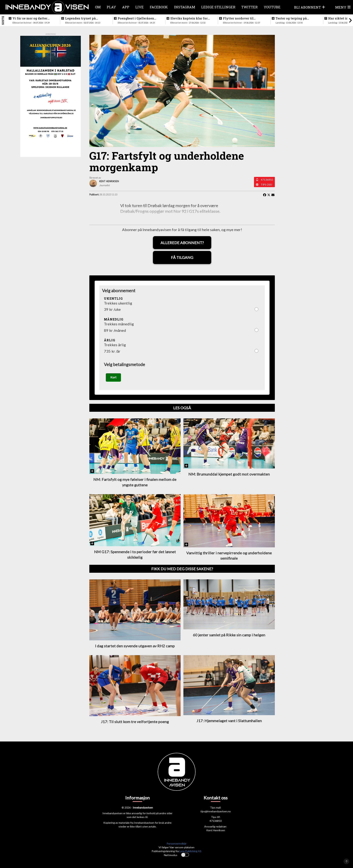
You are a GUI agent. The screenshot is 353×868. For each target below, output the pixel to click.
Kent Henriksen (216, 831)
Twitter (249, 7)
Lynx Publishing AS (190, 852)
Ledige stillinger (218, 7)
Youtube (272, 7)
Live (139, 7)
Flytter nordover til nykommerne (238, 18)
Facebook (159, 7)
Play (111, 7)
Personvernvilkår (176, 844)
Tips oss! (267, 185)
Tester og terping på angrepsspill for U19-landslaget (292, 18)
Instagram (185, 7)
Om (98, 7)
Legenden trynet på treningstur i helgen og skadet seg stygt (83, 18)
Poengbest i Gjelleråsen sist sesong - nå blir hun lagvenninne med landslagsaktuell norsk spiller (136, 18)
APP (126, 7)
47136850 (267, 180)
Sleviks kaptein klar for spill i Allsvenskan (189, 18)
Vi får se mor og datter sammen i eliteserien (30, 18)
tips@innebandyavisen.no (216, 812)
